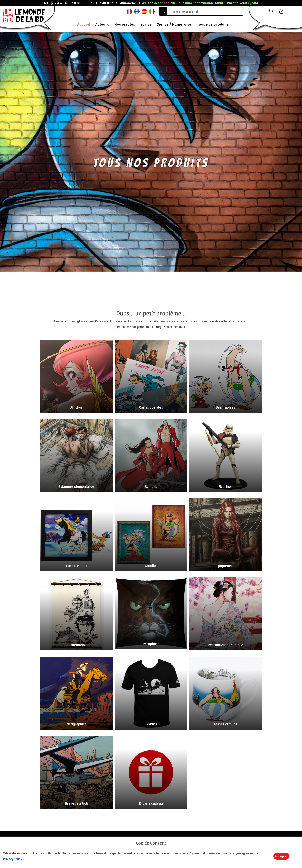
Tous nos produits (213, 24)
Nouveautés (125, 24)
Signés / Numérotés (174, 24)
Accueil (84, 24)
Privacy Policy (13, 859)
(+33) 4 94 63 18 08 (66, 3)
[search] (205, 11)
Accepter (281, 856)
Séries (146, 24)
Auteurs (102, 24)
